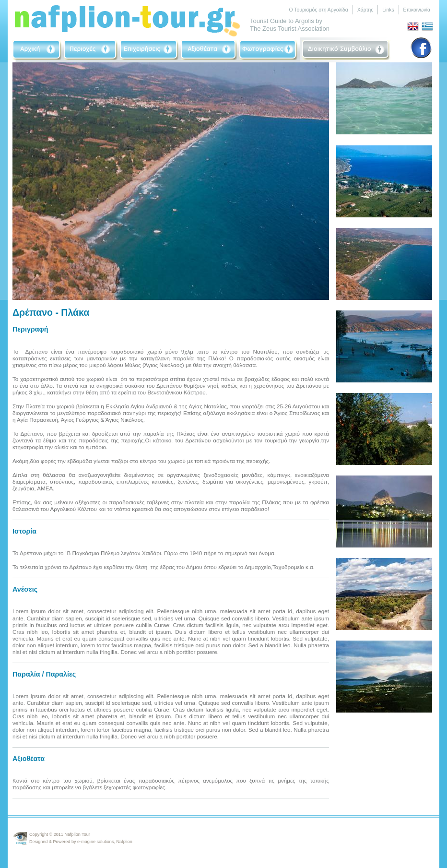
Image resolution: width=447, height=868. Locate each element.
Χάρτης (365, 10)
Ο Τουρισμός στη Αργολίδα (318, 10)
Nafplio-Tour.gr (128, 19)
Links (388, 10)
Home (37, 50)
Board (346, 50)
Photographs (268, 50)
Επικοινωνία (417, 10)
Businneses (149, 50)
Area (91, 50)
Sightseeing (209, 50)
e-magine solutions (95, 842)
